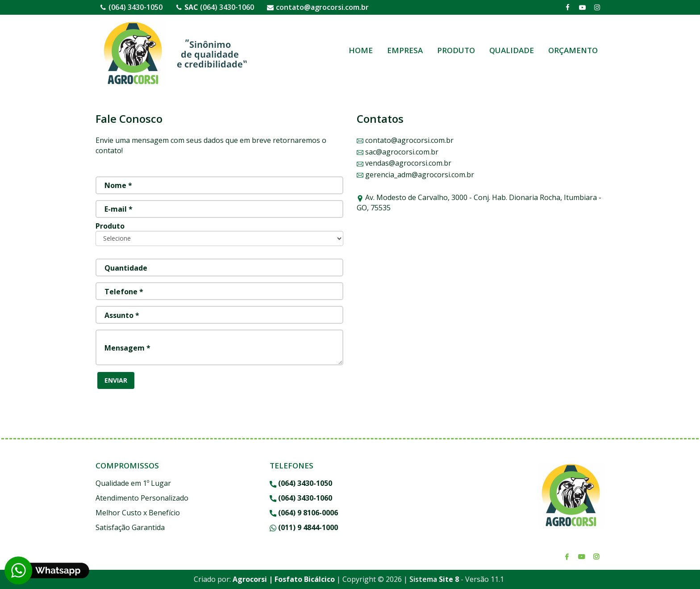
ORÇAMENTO (573, 50)
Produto (110, 226)
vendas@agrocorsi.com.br (404, 163)
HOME (361, 50)
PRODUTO (456, 50)
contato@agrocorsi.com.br (322, 7)
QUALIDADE (512, 50)
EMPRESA (405, 50)
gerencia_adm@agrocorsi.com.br (415, 175)
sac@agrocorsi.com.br (398, 152)
